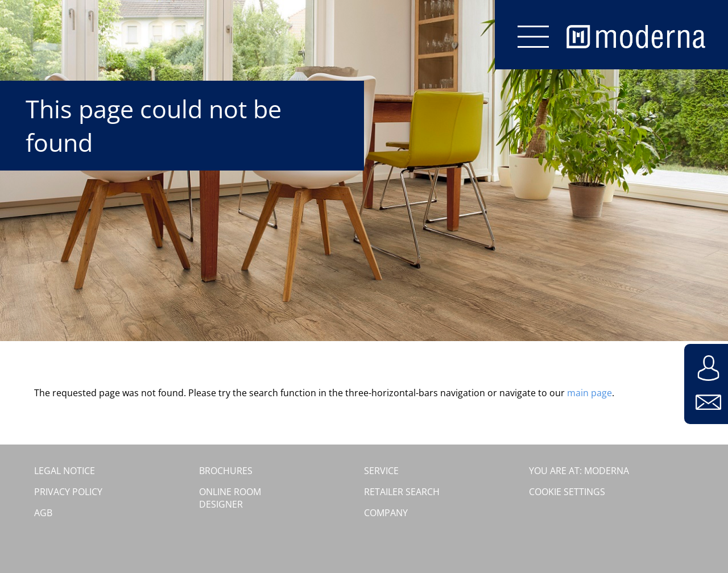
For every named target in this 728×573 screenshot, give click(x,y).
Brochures (226, 471)
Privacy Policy (68, 492)
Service (381, 471)
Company (386, 513)
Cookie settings (567, 492)
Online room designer (230, 498)
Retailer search (402, 492)
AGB (43, 513)
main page (590, 393)
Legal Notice (65, 471)
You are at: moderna (579, 471)
